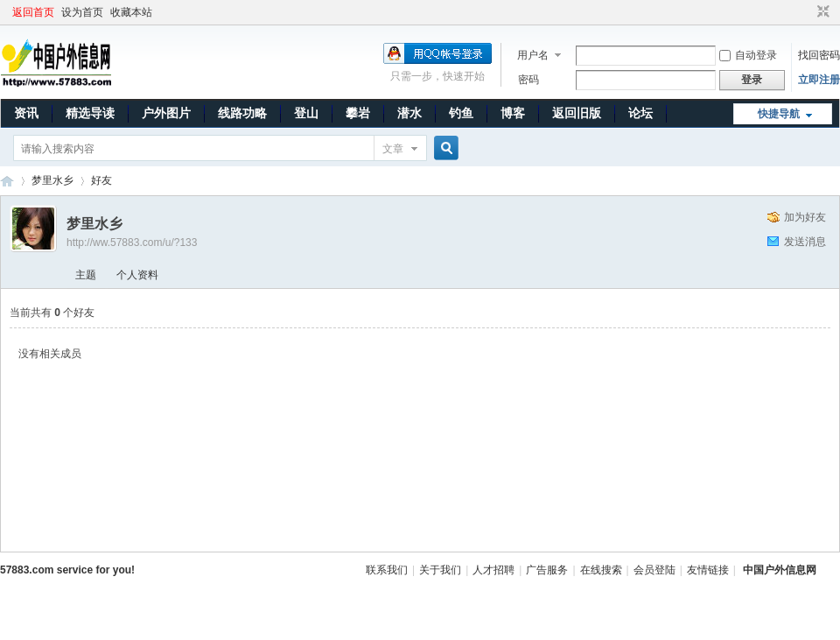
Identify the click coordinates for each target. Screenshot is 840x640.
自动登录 (748, 55)
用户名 (533, 55)
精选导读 (90, 113)
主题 (86, 275)
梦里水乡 (52, 180)
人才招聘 (493, 570)
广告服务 (547, 570)
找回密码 (819, 55)
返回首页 (33, 12)
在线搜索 (601, 570)
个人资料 (137, 275)
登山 (306, 113)
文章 (393, 149)
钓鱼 (461, 113)
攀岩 (358, 113)
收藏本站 (131, 12)
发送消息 (805, 242)
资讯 (26, 113)
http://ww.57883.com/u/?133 (132, 243)
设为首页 (82, 12)
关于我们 (440, 570)
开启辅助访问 (807, 12)
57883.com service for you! (67, 570)
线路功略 (242, 113)
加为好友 (805, 217)
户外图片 (166, 113)
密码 (528, 80)
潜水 (409, 113)
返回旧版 (577, 113)
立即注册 (819, 80)
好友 (101, 180)
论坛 (640, 113)
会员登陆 (654, 570)
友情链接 (708, 570)
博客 (513, 113)
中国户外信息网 (7, 181)
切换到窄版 (821, 12)
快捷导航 (779, 114)
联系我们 (387, 570)
